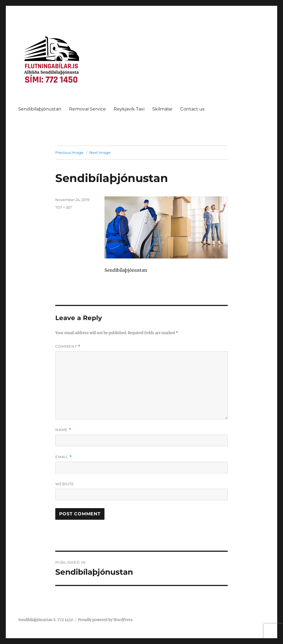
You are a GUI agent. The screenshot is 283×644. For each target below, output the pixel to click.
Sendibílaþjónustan (40, 109)
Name (63, 430)
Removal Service (87, 109)
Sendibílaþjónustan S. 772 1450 (46, 620)
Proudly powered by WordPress (105, 620)
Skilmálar (162, 109)
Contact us (192, 109)
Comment (68, 346)
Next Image (100, 152)
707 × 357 (64, 207)
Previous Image (69, 152)
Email (64, 457)
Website (65, 484)
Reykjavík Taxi (129, 109)
